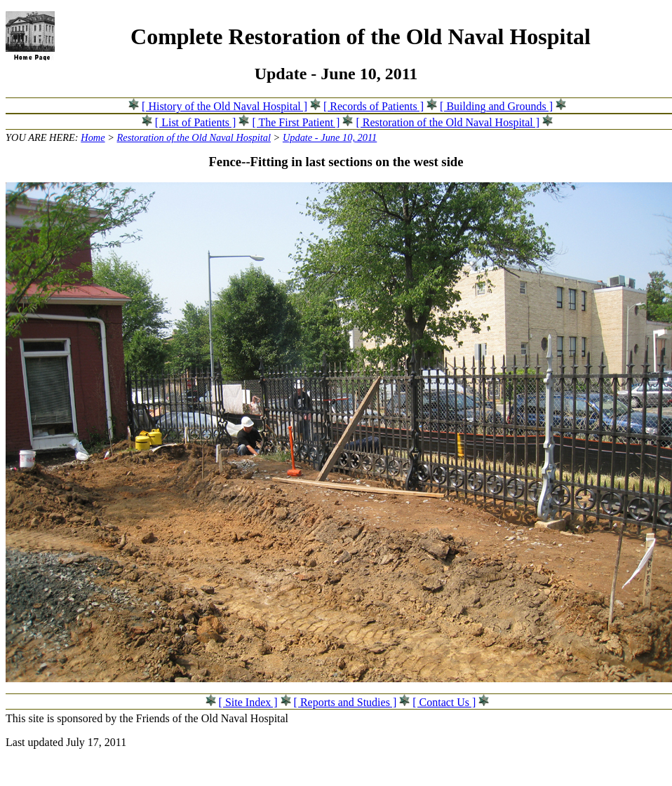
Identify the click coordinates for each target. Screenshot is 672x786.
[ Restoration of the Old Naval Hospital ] (448, 122)
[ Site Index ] (248, 702)
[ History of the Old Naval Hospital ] (224, 106)
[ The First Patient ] (296, 122)
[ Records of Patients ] (374, 106)
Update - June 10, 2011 (330, 137)
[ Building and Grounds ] (496, 106)
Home (93, 137)
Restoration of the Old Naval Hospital (194, 137)
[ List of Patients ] (196, 122)
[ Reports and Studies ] (345, 702)
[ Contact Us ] (444, 702)
